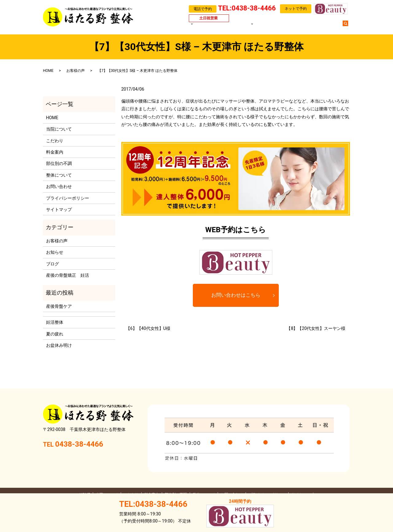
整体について (59, 175)
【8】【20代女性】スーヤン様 (316, 328)
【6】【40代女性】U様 (148, 328)
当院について (204, 26)
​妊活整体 (55, 322)
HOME (181, 26)
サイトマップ (59, 209)
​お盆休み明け (59, 345)
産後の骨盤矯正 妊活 (68, 275)
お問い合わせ (327, 26)
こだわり (55, 141)
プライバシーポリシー (68, 198)
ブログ (304, 26)
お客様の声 (284, 26)
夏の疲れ (55, 334)
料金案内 (231, 26)
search (348, 26)
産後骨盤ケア (59, 306)
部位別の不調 (255, 26)
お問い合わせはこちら (236, 295)
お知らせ (55, 252)
